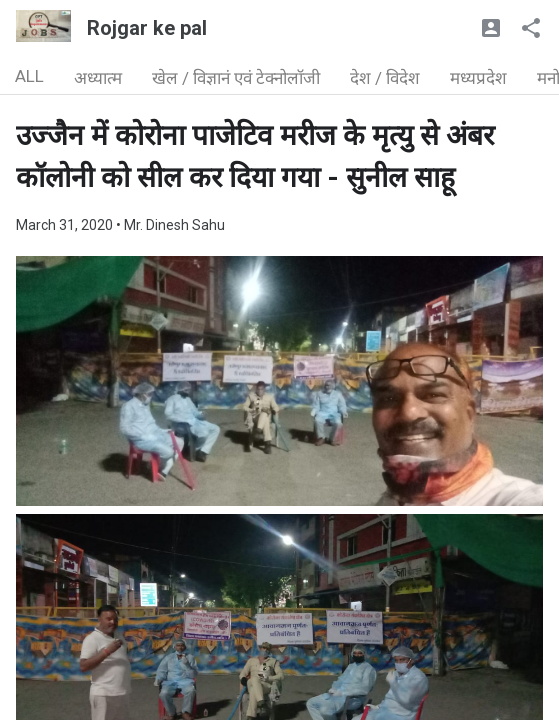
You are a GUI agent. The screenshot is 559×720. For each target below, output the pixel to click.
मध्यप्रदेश (478, 78)
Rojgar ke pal (147, 28)
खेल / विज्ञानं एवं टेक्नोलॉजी (236, 78)
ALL (29, 76)
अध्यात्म (98, 78)
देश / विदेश (385, 78)
